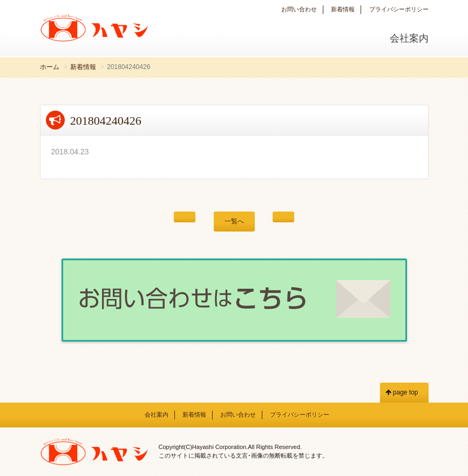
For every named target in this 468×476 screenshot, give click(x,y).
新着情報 (343, 9)
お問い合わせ (299, 9)
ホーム (50, 67)
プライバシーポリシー (399, 9)
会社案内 (409, 38)
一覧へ (234, 221)
